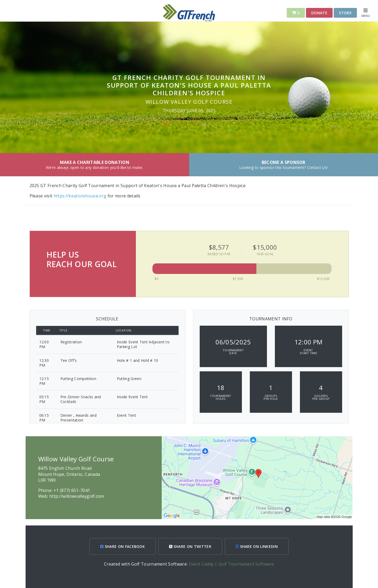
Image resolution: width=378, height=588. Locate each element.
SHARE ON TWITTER (190, 546)
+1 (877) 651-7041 (72, 490)
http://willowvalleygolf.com (77, 496)
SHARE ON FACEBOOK (123, 546)
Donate (319, 13)
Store (345, 13)
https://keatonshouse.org (81, 196)
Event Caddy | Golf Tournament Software (231, 564)
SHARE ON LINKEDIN (257, 546)
